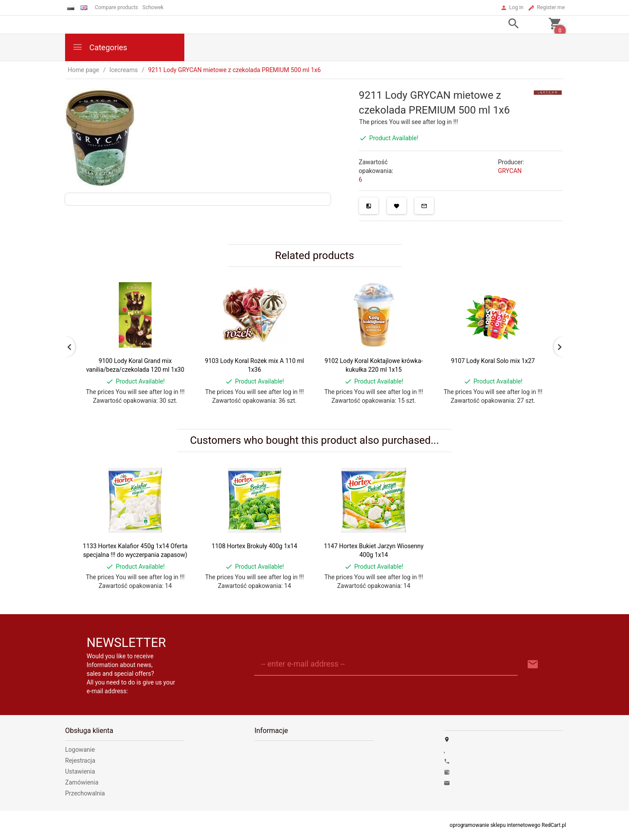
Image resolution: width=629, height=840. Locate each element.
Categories (100, 47)
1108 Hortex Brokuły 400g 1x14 (255, 546)
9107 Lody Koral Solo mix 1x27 (493, 361)
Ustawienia (80, 771)
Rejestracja (80, 760)
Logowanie (80, 750)
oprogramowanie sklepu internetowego (495, 825)
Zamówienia (82, 782)
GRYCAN (510, 171)
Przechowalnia (85, 793)
